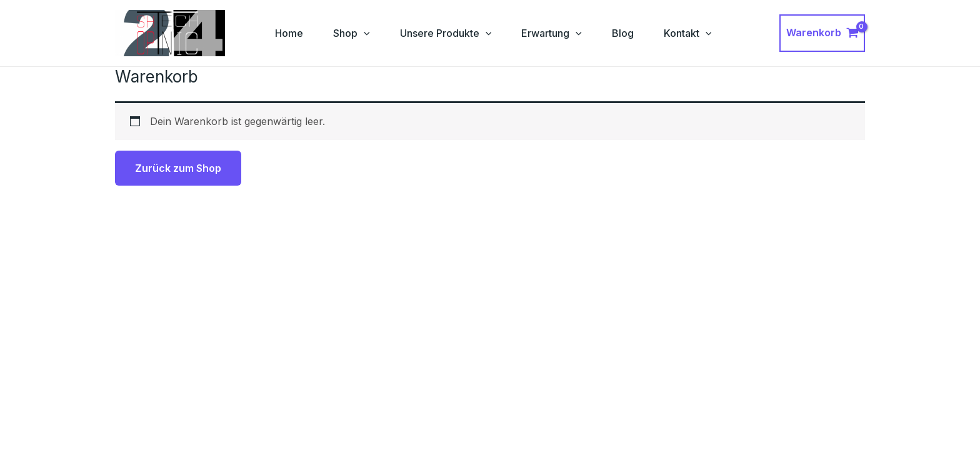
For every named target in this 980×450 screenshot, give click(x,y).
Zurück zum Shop (178, 168)
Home (289, 33)
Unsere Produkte (446, 33)
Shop (352, 33)
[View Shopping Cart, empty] (822, 33)
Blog (623, 33)
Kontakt (688, 33)
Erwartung (552, 33)
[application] (364, 33)
